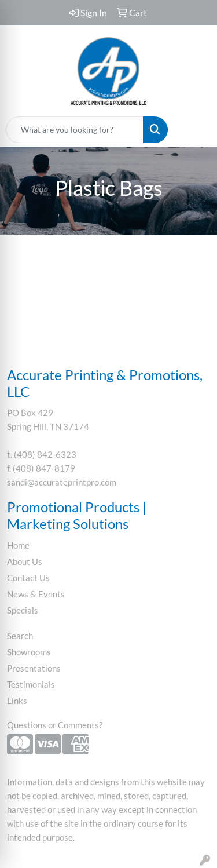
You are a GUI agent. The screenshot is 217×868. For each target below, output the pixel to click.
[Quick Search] (75, 130)
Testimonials (31, 685)
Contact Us (28, 578)
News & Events (36, 594)
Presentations (34, 668)
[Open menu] (194, 130)
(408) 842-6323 (45, 455)
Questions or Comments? (55, 725)
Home (18, 546)
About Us (25, 562)
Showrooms (29, 652)
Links (17, 701)
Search (20, 636)
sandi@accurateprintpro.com (62, 482)
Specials (23, 610)
